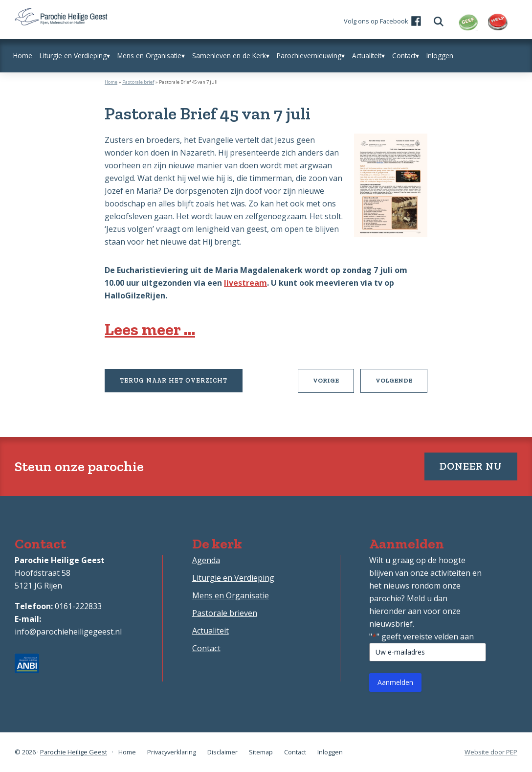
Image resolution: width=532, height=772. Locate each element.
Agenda (206, 560)
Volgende (401, 384)
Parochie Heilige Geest (74, 752)
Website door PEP (491, 752)
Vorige (333, 384)
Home (111, 82)
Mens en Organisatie (231, 595)
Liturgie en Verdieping (233, 578)
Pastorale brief (138, 82)
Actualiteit (211, 631)
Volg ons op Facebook (376, 21)
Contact (206, 648)
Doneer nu (471, 466)
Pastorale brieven (225, 613)
